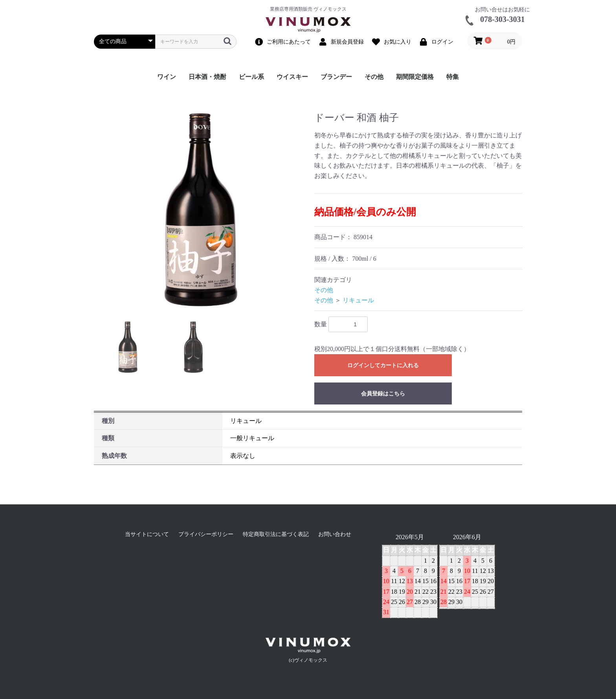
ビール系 (251, 77)
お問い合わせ (335, 534)
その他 (374, 77)
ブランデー (336, 77)
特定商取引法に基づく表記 (276, 534)
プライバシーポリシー (206, 534)
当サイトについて (147, 534)
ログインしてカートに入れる (383, 365)
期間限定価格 (415, 77)
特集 (453, 77)
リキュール (358, 300)
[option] (201, 210)
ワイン (167, 77)
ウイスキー (292, 77)
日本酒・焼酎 (207, 77)
